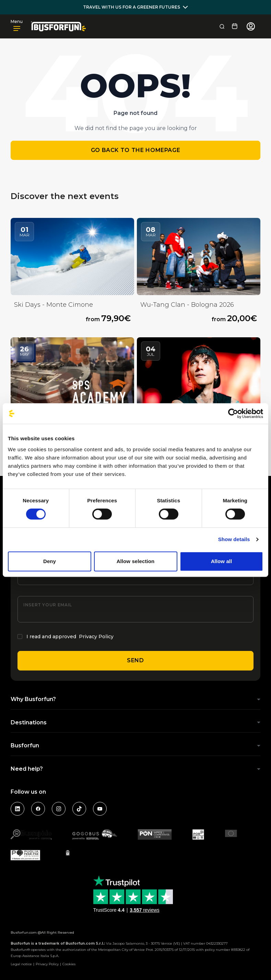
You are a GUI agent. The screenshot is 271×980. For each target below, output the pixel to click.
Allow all (222, 561)
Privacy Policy (96, 637)
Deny (50, 561)
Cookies (69, 964)
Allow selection (136, 561)
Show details (234, 539)
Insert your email (48, 605)
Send (135, 660)
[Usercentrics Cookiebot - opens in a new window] (233, 413)
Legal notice (21, 964)
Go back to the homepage (136, 150)
